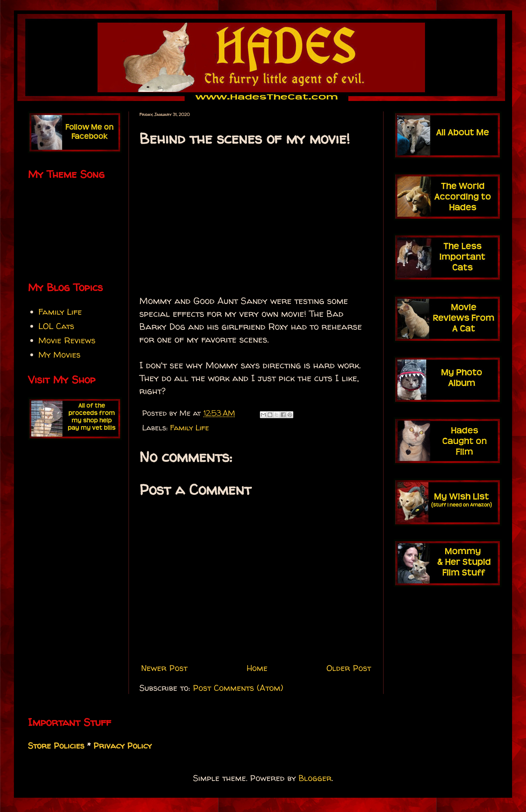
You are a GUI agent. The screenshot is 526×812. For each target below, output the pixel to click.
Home (257, 668)
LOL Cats (56, 326)
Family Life (189, 428)
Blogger (315, 778)
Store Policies (56, 746)
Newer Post (164, 668)
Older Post (349, 668)
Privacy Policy (122, 746)
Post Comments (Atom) (238, 688)
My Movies (59, 355)
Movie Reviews (67, 340)
